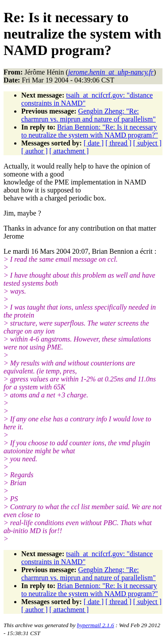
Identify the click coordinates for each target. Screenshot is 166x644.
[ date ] (94, 143)
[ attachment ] (69, 151)
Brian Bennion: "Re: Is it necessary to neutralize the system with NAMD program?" (90, 131)
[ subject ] (147, 143)
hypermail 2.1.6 (96, 625)
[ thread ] (118, 143)
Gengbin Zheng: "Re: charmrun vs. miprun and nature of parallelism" (89, 115)
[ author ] (35, 151)
